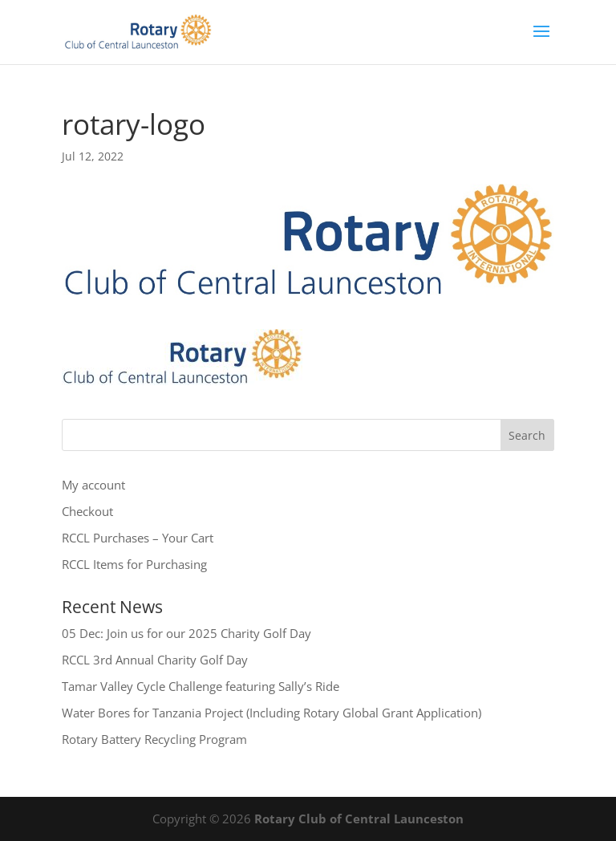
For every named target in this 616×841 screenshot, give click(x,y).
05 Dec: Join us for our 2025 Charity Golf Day (186, 633)
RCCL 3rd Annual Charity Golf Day (155, 660)
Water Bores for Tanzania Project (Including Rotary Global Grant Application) (272, 713)
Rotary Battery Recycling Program (154, 739)
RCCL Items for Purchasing (134, 564)
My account (93, 485)
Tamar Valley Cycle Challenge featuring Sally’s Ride (201, 686)
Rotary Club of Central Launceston (359, 819)
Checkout (87, 511)
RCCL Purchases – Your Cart (138, 538)
